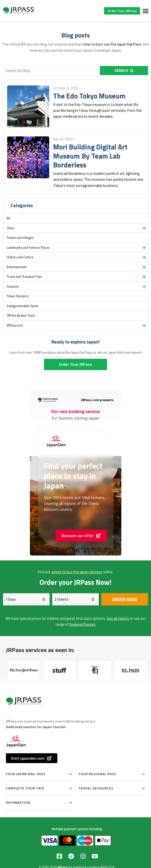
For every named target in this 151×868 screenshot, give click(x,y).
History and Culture (20, 257)
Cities (10, 228)
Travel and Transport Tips (24, 277)
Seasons (13, 286)
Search (124, 71)
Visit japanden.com (32, 758)
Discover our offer (81, 536)
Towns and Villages (20, 238)
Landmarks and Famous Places (28, 247)
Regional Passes (83, 624)
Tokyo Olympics (18, 296)
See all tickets (118, 618)
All (8, 218)
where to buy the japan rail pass (77, 572)
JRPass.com (15, 325)
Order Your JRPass (122, 11)
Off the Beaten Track (21, 315)
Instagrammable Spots (22, 306)
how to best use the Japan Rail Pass (112, 44)
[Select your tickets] (75, 599)
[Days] (26, 599)
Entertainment (17, 267)
